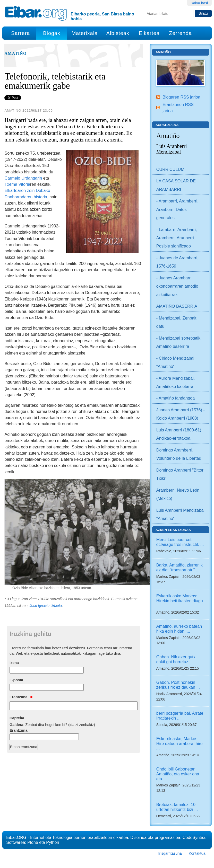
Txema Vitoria (17, 184)
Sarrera (20, 33)
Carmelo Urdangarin (23, 178)
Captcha (17, 718)
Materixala (85, 33)
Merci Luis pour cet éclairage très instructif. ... (180, 542)
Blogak (52, 33)
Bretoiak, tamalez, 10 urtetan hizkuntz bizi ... (177, 807)
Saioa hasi (199, 3)
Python (53, 842)
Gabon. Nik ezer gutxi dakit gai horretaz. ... (176, 659)
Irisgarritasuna (170, 853)
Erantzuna (21, 697)
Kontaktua (197, 853)
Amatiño (15, 54)
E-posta (16, 680)
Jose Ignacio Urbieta (46, 606)
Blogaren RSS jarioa (181, 97)
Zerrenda (180, 33)
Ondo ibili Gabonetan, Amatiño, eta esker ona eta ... (178, 774)
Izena (14, 663)
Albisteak (118, 33)
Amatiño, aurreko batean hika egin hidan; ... (179, 629)
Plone (33, 842)
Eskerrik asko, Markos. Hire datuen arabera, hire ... (179, 743)
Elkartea (149, 33)
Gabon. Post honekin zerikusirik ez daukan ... (178, 685)
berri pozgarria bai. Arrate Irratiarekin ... (180, 716)
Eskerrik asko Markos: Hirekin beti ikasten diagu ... (180, 601)
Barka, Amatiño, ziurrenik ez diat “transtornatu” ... (179, 567)
